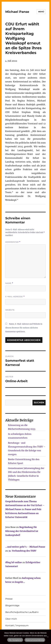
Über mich (11, 619)
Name (9, 283)
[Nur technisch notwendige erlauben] (48, 637)
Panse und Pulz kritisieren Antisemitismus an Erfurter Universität (23, 513)
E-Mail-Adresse (15, 297)
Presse (9, 599)
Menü (41, 12)
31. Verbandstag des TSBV (22, 551)
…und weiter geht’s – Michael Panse (25, 547)
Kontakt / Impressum (17, 626)
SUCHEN (39, 403)
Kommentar (13, 242)
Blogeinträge (12, 605)
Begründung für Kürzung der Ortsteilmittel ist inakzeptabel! (22, 531)
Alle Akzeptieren (15, 640)
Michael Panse (17, 12)
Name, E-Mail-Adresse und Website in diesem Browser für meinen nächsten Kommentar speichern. (24, 328)
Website (10, 310)
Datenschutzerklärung (35, 640)
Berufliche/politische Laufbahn (22, 612)
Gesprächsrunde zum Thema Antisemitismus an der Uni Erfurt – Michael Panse (25, 505)
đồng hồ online (14, 562)
